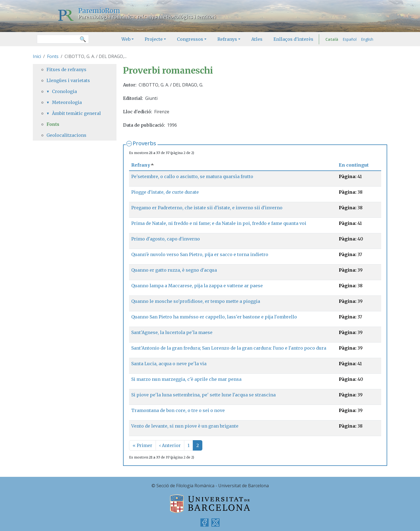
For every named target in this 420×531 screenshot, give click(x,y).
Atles (257, 39)
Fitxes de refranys (66, 69)
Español (350, 39)
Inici (37, 56)
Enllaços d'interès (293, 39)
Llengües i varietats (68, 80)
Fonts (53, 56)
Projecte (154, 39)
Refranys (227, 39)
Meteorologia (67, 102)
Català (332, 39)
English (367, 39)
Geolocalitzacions (66, 135)
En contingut (354, 165)
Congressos (190, 39)
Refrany (143, 165)
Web (126, 39)
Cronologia (64, 91)
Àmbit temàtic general (76, 113)
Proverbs (144, 143)
